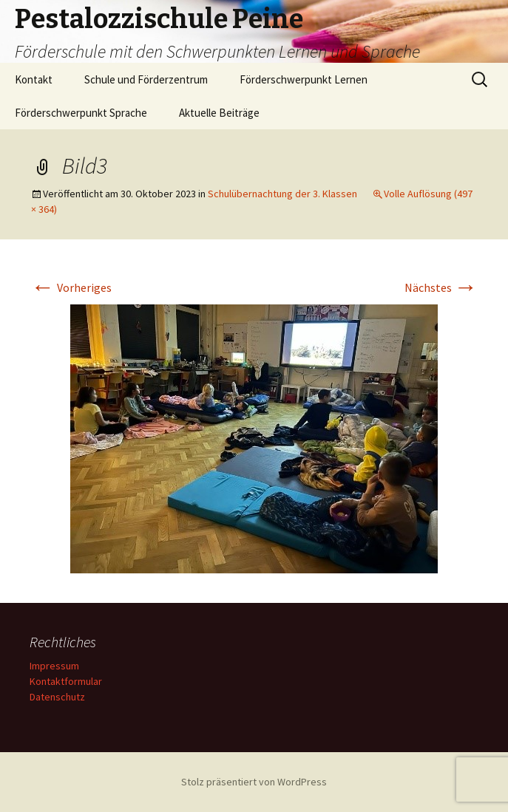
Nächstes (441, 287)
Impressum (54, 666)
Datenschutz (57, 697)
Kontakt (34, 79)
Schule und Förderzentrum (146, 79)
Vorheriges (71, 287)
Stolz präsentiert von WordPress (254, 782)
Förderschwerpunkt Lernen (304, 79)
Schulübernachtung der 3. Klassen (282, 194)
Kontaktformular (66, 681)
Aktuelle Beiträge (219, 113)
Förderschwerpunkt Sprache (81, 113)
